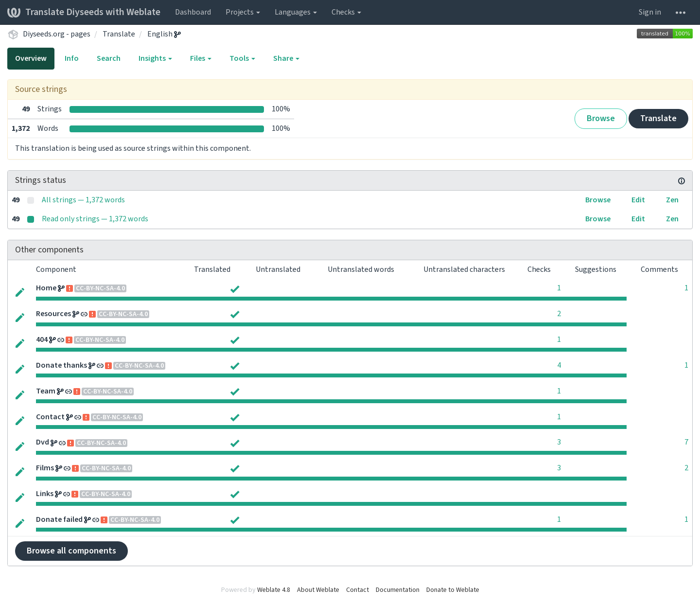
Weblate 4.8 (274, 590)
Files (201, 58)
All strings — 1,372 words (83, 200)
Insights (155, 58)
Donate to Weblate (453, 590)
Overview (31, 58)
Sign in (650, 12)
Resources (53, 314)
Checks (346, 12)
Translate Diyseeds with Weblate (84, 12)
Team (46, 391)
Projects (243, 12)
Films (45, 468)
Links (45, 494)
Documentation (398, 590)
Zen (672, 200)
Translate (119, 34)
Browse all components (71, 551)
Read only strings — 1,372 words (95, 219)
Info (72, 58)
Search (109, 58)
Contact (50, 417)
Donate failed (59, 519)
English (164, 34)
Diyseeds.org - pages (57, 34)
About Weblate (318, 590)
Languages (296, 12)
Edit (638, 200)
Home (46, 288)
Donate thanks (61, 365)
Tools (242, 58)
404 (42, 339)
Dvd (43, 442)
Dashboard (193, 12)
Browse (601, 118)
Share (286, 58)
